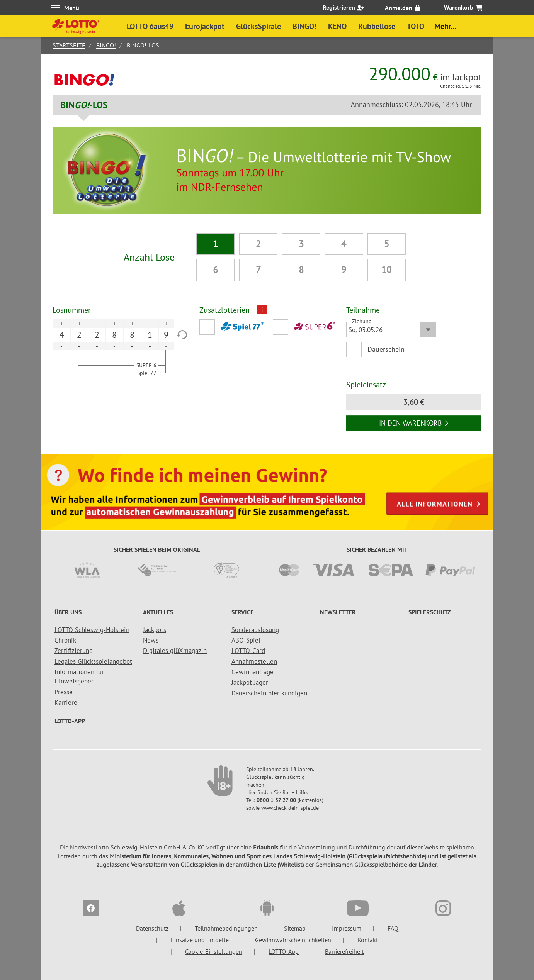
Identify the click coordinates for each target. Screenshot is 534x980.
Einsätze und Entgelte (200, 940)
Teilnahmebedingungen (226, 928)
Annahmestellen (254, 661)
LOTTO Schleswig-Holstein (92, 630)
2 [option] (79, 335)
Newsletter (338, 612)
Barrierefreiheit (344, 951)
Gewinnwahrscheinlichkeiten (293, 940)
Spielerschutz (430, 612)
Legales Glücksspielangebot (93, 661)
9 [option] (166, 335)
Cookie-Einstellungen (214, 951)
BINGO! (106, 45)
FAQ (393, 928)
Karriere (66, 702)
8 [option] (114, 335)
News (151, 640)
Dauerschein (386, 349)
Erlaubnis (266, 847)
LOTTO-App (70, 721)
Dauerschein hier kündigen (269, 693)
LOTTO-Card (248, 651)
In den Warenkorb (414, 423)
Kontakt (368, 940)
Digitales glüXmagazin (175, 651)
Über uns (68, 612)
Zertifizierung (74, 651)
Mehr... (446, 26)
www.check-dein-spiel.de (290, 808)
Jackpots (155, 630)
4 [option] (62, 335)
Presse (64, 692)
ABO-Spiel (246, 640)
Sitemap (295, 928)
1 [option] (150, 335)
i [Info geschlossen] (262, 309)
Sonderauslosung (255, 630)
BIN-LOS (84, 105)
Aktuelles (158, 612)
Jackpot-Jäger (250, 682)
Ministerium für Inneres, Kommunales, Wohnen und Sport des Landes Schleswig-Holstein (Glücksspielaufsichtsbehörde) (268, 856)
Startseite (69, 45)
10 (386, 270)
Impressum (347, 928)
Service (242, 612)
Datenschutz (152, 928)
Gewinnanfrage (253, 672)
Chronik (65, 640)
